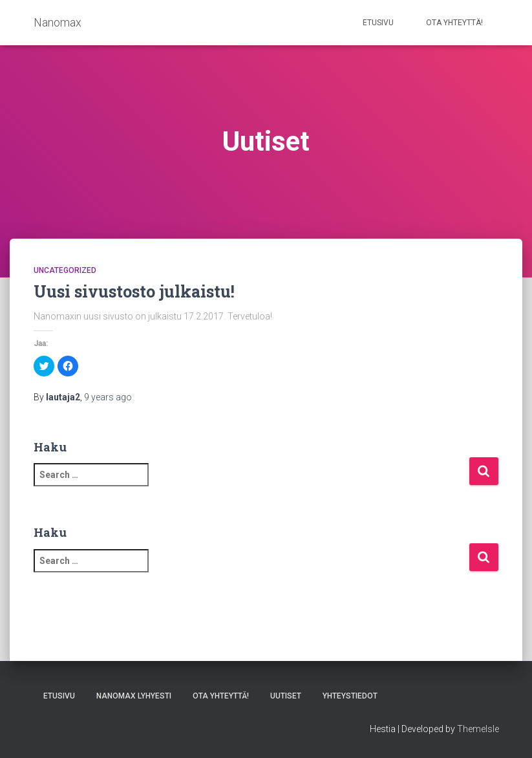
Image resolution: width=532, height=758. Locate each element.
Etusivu (378, 23)
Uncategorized (65, 270)
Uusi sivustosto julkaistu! (134, 291)
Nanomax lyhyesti (134, 696)
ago (108, 397)
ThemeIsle (478, 729)
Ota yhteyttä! (454, 23)
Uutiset (286, 696)
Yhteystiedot (350, 696)
